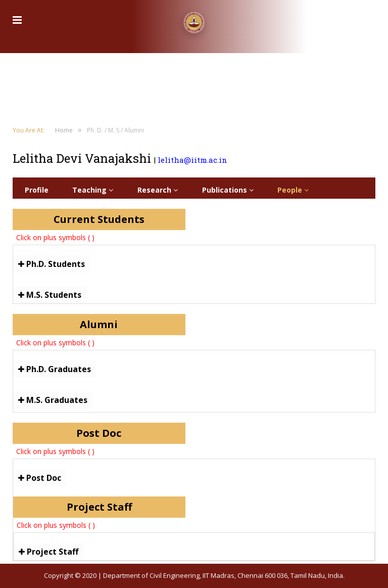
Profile (37, 190)
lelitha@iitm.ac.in (192, 160)
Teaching (93, 190)
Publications (228, 190)
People (293, 190)
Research (158, 190)
